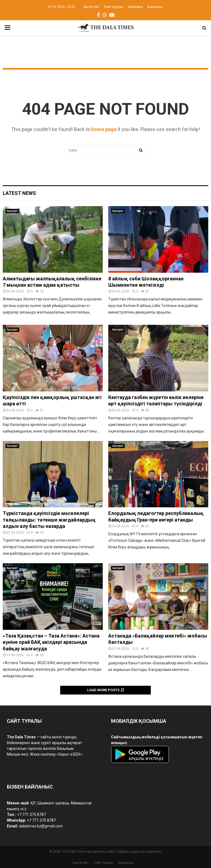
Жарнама (135, 7)
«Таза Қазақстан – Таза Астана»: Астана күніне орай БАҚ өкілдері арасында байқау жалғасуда (51, 642)
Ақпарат (12, 211)
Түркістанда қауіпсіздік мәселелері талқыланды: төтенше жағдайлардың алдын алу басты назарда (49, 520)
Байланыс (155, 7)
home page (104, 129)
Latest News (19, 193)
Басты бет (91, 7)
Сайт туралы (113, 7)
